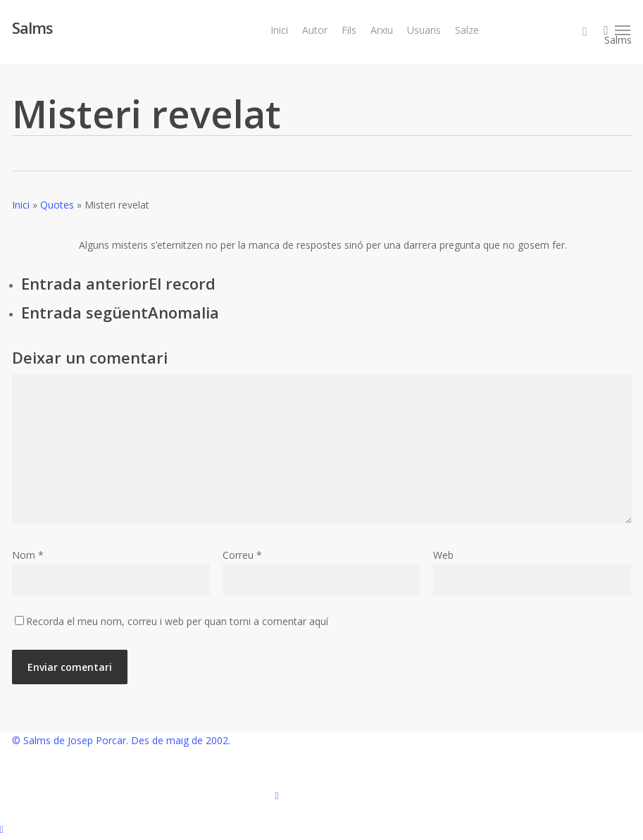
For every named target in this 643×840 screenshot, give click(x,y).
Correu (242, 555)
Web (443, 555)
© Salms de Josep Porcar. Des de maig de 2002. (121, 740)
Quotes (57, 205)
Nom (28, 555)
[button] (623, 30)
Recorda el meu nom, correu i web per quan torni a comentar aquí (177, 621)
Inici (21, 205)
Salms (32, 27)
